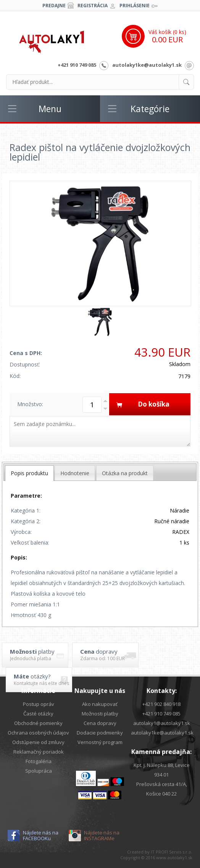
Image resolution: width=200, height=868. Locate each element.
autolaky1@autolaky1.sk (162, 723)
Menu (50, 109)
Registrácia (93, 6)
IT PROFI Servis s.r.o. (172, 852)
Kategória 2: (26, 521)
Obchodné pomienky (38, 723)
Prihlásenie (135, 6)
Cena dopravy (100, 723)
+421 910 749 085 (77, 65)
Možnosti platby (100, 714)
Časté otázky (38, 714)
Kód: (15, 376)
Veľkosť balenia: (30, 542)
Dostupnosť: (25, 364)
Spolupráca (39, 771)
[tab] (29, 473)
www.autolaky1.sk (174, 858)
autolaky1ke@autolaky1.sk (147, 65)
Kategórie (150, 109)
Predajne (54, 6)
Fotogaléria (39, 761)
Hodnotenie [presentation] (75, 473)
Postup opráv (39, 704)
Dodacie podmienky (100, 733)
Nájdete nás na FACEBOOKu (41, 836)
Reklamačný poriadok (39, 752)
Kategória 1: (26, 510)
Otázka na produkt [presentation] (125, 473)
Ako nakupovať (100, 704)
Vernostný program (100, 742)
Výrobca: (21, 532)
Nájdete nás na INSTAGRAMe (102, 836)
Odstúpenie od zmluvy (38, 742)
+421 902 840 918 (161, 704)
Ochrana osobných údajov (38, 733)
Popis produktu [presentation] (29, 473)
